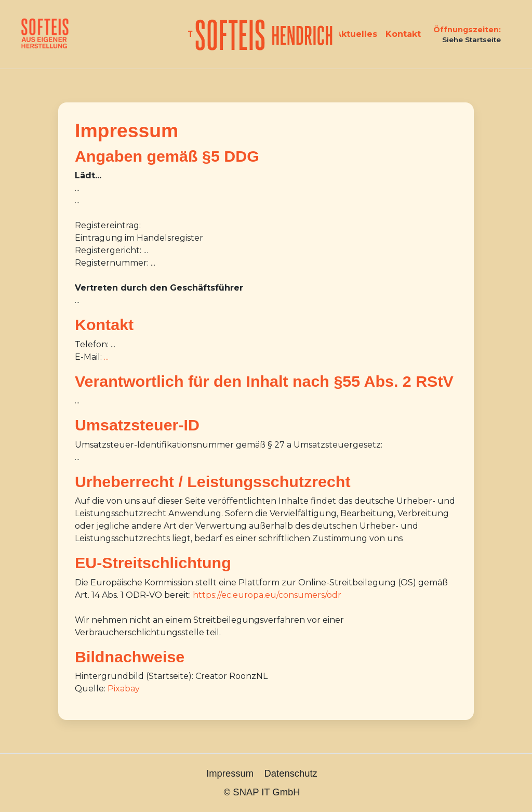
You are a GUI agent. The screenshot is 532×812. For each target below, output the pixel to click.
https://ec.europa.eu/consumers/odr (267, 595)
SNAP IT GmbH (266, 792)
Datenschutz (291, 773)
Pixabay (124, 689)
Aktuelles (356, 34)
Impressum (230, 773)
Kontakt (403, 34)
